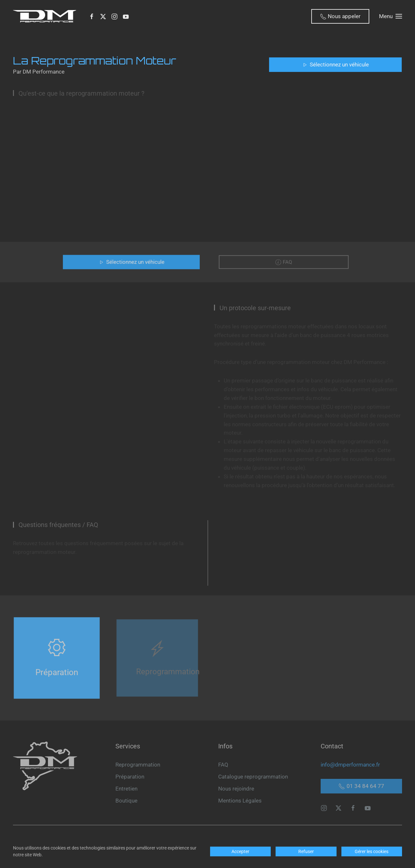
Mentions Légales (240, 801)
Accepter (240, 851)
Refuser (306, 851)
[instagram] (324, 807)
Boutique (126, 801)
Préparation (130, 777)
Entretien (126, 789)
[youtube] (368, 807)
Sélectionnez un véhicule (336, 65)
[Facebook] (92, 16)
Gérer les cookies (372, 851)
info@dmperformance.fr (350, 765)
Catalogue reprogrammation (253, 777)
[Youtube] (126, 16)
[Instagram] (114, 16)
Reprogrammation (138, 765)
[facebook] (353, 807)
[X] (103, 16)
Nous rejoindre (236, 789)
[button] (391, 16)
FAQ (223, 765)
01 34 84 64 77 (361, 786)
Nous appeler (340, 17)
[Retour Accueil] (46, 16)
